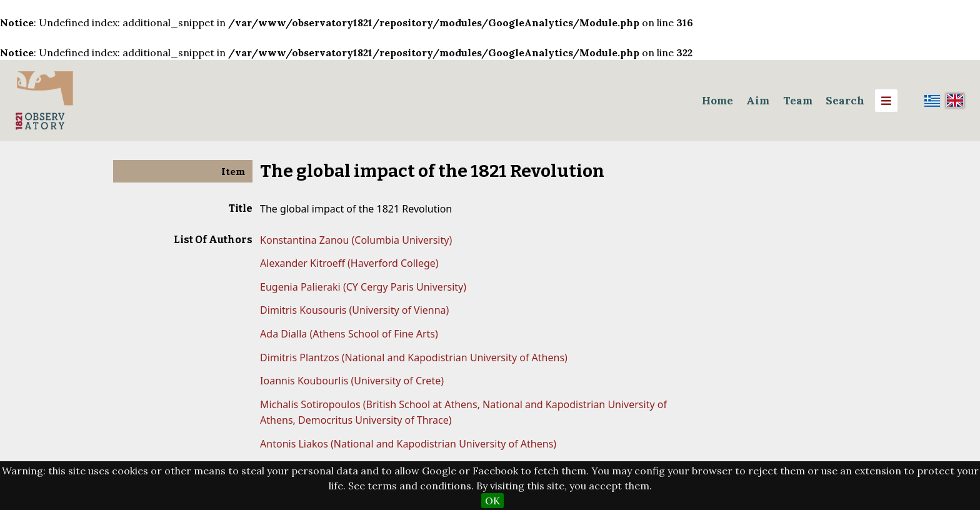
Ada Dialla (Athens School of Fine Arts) (349, 334)
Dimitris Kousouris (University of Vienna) (354, 310)
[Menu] (886, 101)
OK (492, 501)
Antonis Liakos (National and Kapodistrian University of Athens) (408, 444)
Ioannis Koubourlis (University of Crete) (352, 381)
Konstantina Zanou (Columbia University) (356, 240)
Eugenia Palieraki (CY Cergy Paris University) (363, 287)
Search (845, 101)
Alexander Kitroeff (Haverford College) (349, 263)
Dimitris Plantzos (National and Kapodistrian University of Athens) (414, 357)
